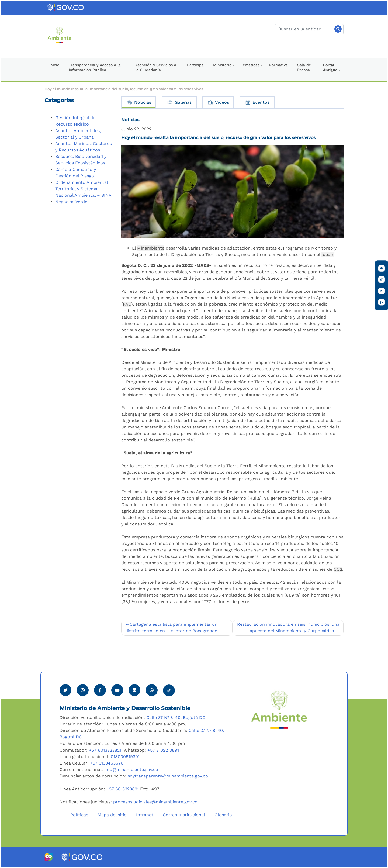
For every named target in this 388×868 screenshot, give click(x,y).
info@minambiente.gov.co (131, 770)
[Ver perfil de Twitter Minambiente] (65, 690)
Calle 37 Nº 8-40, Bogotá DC (176, 717)
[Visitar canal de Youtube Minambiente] (117, 690)
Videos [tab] (218, 102)
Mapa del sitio (112, 815)
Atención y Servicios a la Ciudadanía (156, 68)
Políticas (79, 815)
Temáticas (250, 65)
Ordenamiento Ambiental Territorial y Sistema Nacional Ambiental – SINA (83, 189)
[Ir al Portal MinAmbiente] (59, 34)
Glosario (223, 815)
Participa (195, 65)
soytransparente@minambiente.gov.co (168, 776)
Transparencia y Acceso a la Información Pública (95, 68)
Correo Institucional (184, 815)
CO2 (338, 569)
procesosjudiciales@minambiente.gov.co (155, 802)
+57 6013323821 (105, 750)
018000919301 (125, 757)
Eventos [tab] (257, 102)
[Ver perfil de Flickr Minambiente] (134, 690)
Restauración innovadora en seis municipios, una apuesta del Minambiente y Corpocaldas (288, 627)
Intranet (145, 815)
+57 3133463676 (107, 763)
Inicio (54, 65)
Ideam (328, 255)
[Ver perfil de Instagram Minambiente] (83, 690)
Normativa (278, 65)
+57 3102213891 (163, 750)
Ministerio (222, 65)
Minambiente (151, 248)
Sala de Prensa (304, 68)
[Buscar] (309, 29)
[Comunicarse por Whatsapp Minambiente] (152, 690)
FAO (127, 304)
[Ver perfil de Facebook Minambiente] (100, 690)
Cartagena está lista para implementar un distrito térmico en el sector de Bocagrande (171, 627)
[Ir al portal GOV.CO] (66, 7)
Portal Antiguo (330, 68)
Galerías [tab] (179, 102)
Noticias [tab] (139, 102)
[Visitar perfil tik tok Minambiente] (169, 689)
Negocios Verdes (72, 202)
